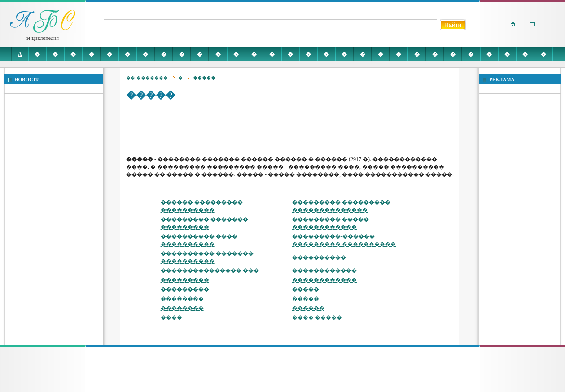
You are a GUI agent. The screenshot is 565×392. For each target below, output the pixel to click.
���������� (319, 257)
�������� (182, 299)
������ (308, 308)
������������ (324, 270)
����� (306, 289)
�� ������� (147, 78)
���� (171, 318)
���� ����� (317, 318)
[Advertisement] (289, 128)
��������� (185, 280)
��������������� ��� (210, 270)
